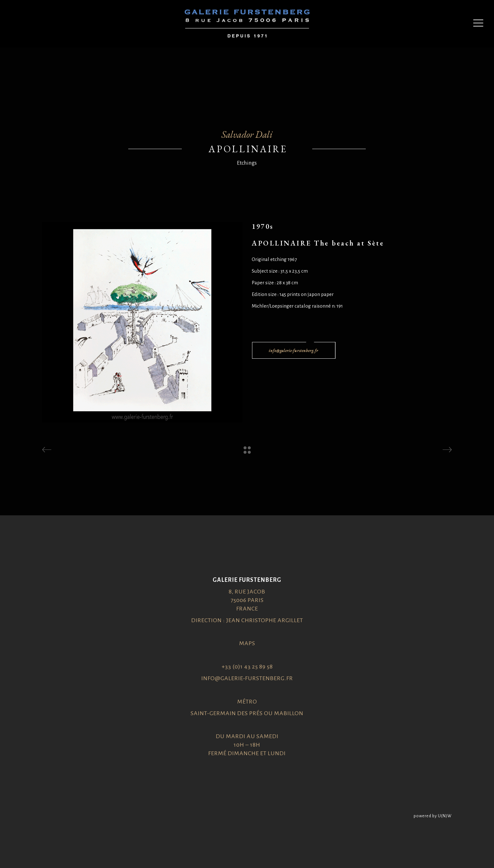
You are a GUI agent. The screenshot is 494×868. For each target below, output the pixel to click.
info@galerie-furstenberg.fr (247, 678)
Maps (247, 643)
